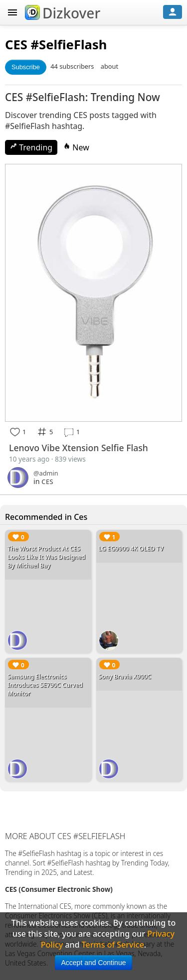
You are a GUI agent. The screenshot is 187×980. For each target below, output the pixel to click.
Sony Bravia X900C (125, 676)
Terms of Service (113, 945)
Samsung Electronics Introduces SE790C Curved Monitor (45, 685)
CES (16, 45)
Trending (31, 147)
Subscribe (26, 67)
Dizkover (63, 13)
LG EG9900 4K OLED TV (131, 549)
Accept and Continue (94, 963)
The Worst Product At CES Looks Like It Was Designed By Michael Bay (46, 557)
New (76, 147)
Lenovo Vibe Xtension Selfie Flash (79, 448)
